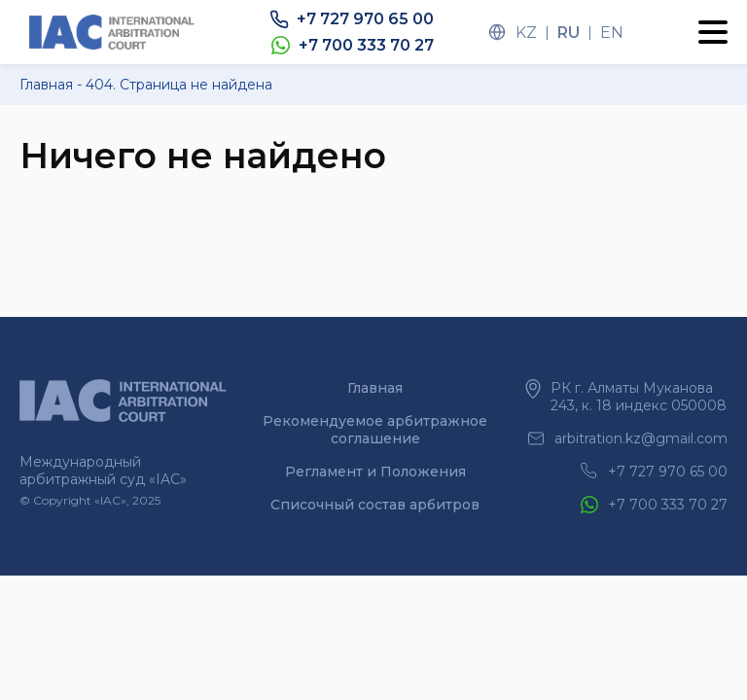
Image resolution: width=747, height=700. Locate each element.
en (612, 33)
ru (569, 33)
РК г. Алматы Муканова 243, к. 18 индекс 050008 (639, 397)
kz (526, 33)
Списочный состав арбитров (375, 505)
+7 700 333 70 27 (366, 45)
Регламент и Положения (375, 472)
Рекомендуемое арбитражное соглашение (375, 430)
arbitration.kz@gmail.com (641, 438)
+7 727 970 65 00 (365, 19)
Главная (375, 388)
